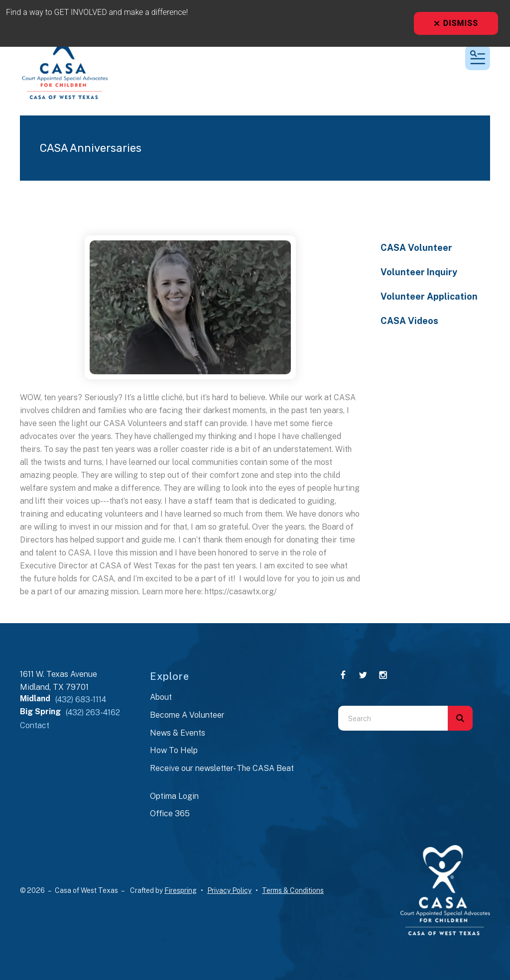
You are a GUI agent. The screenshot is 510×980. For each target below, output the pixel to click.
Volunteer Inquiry (419, 272)
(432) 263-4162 (93, 712)
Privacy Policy (229, 890)
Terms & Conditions (293, 890)
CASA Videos (409, 321)
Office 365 (170, 814)
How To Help (174, 750)
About (161, 697)
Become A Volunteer (187, 715)
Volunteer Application (429, 296)
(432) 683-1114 (81, 700)
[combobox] (393, 718)
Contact (35, 725)
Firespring (181, 890)
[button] (478, 58)
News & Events (178, 733)
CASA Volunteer (416, 248)
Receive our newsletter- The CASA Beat (222, 768)
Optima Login (174, 796)
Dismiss (456, 23)
